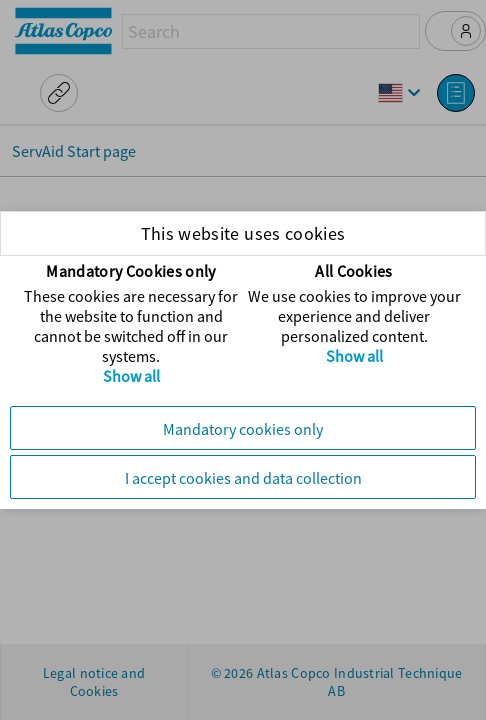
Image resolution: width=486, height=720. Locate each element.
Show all (131, 376)
